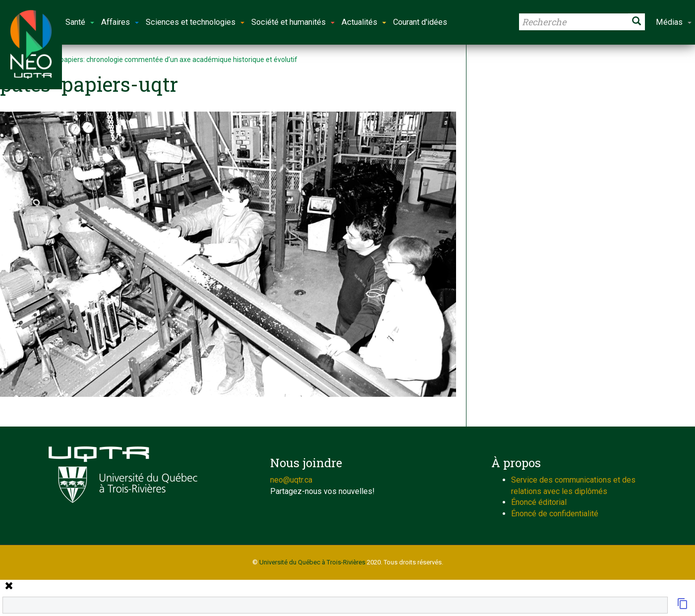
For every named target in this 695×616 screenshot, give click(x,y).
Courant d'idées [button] (420, 22)
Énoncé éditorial (539, 502)
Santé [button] (80, 22)
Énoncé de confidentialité (555, 514)
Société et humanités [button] (293, 22)
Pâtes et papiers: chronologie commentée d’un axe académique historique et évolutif (165, 60)
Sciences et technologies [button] (195, 22)
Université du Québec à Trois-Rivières (312, 562)
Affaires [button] (120, 22)
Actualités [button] (364, 22)
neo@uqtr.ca (291, 480)
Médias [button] (674, 22)
